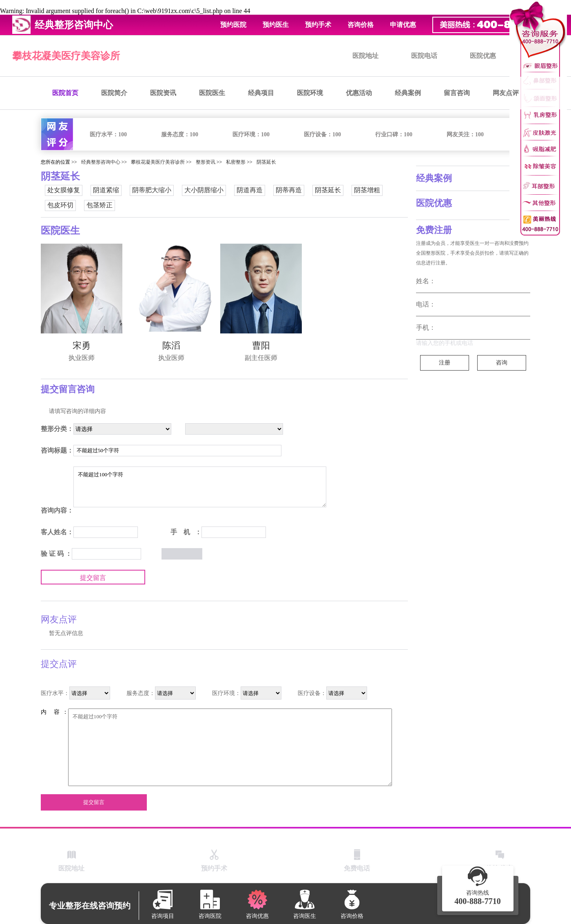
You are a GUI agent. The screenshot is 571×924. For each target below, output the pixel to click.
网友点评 (506, 93)
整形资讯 (206, 162)
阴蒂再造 (289, 190)
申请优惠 (403, 25)
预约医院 (233, 25)
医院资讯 (163, 93)
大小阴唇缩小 (204, 190)
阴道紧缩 (106, 190)
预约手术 (318, 25)
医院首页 (65, 93)
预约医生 (276, 25)
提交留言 (93, 578)
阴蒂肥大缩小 (152, 190)
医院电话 (424, 56)
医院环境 (310, 93)
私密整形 (236, 162)
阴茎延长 (266, 162)
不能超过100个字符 (200, 487)
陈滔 (171, 345)
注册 (445, 363)
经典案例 (408, 93)
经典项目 (261, 93)
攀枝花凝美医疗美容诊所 (66, 56)
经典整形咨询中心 (101, 162)
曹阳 (261, 345)
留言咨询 (457, 93)
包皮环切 (60, 205)
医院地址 (365, 56)
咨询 (502, 363)
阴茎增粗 (367, 190)
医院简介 (114, 93)
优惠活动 (359, 93)
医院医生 (212, 93)
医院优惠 (483, 56)
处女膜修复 (64, 190)
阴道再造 (250, 190)
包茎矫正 (100, 205)
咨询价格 (361, 25)
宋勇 (82, 345)
